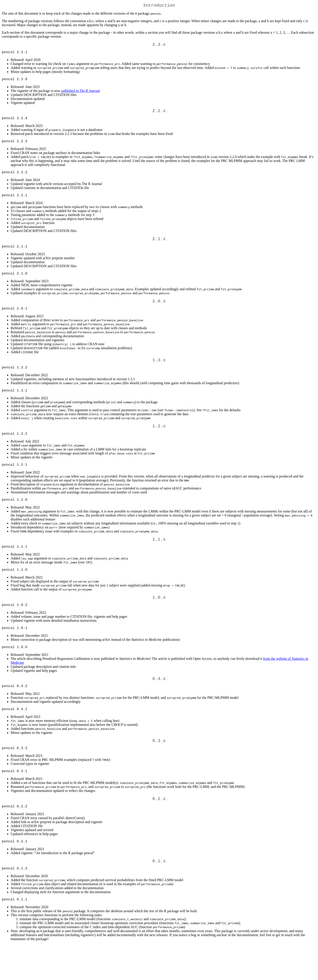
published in (80, 94)
